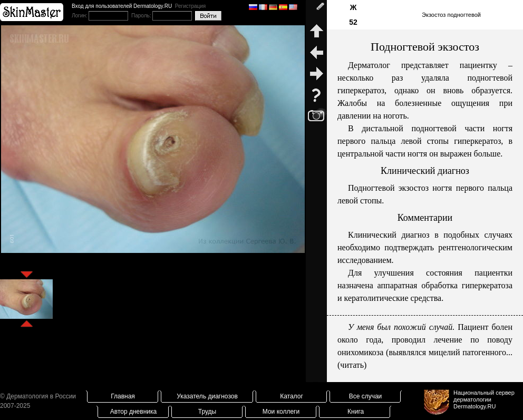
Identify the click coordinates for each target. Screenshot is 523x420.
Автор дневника (133, 412)
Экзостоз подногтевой (451, 15)
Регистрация (190, 6)
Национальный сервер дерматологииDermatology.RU (484, 399)
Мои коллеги (281, 412)
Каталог (292, 396)
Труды (207, 412)
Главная (123, 396)
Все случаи (366, 396)
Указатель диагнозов (207, 396)
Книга (356, 412)
